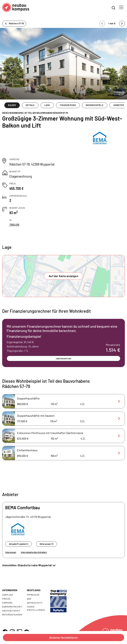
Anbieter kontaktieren (63, 637)
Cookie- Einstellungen (36, 608)
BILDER (12, 105)
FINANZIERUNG (68, 105)
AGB (29, 599)
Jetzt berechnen (64, 358)
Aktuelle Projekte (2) (19, 544)
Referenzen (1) (47, 544)
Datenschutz (35, 603)
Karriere (7, 603)
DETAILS (30, 105)
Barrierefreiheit (12, 607)
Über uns (8, 595)
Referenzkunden (12, 614)
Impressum (11, 552)
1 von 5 (112, 23)
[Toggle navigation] (121, 7)
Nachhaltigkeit (11, 611)
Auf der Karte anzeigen (64, 276)
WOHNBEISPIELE (95, 105)
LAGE (47, 105)
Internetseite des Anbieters (34, 552)
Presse (6, 599)
